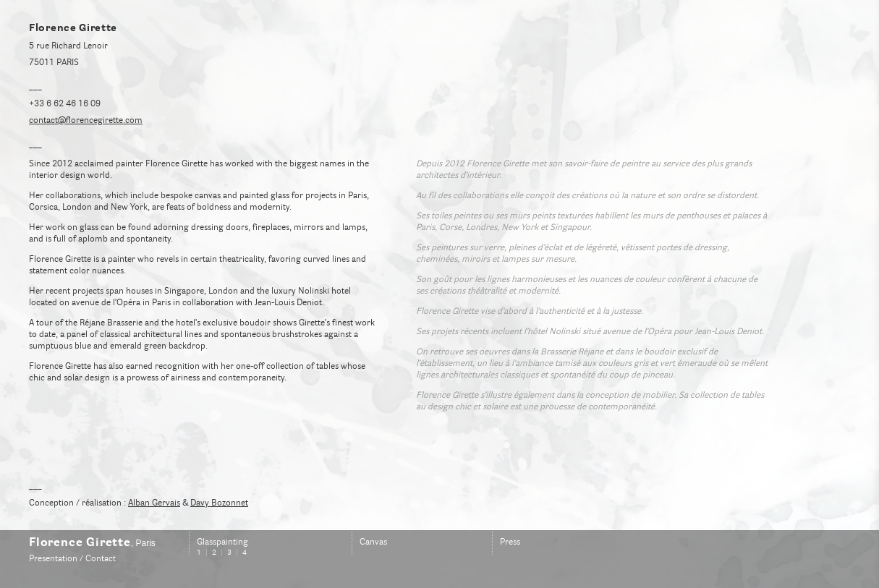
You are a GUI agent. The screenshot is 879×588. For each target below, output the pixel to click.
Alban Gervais (154, 503)
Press (510, 542)
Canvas (373, 542)
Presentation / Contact (72, 559)
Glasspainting (222, 542)
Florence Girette (80, 543)
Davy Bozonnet (219, 503)
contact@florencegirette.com (86, 121)
